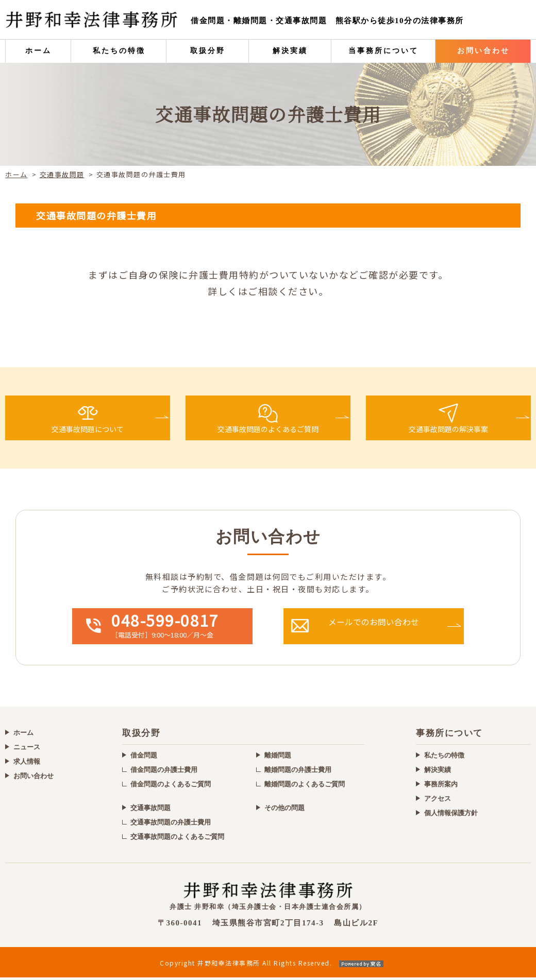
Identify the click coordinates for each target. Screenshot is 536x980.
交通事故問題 (62, 174)
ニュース (27, 749)
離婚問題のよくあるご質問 (305, 787)
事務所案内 (441, 787)
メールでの (395, 629)
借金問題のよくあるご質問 (171, 787)
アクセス (438, 801)
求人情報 (27, 763)
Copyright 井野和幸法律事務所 (268, 965)
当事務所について (383, 51)
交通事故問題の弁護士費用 (171, 825)
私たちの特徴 (119, 51)
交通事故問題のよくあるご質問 (177, 839)
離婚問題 (278, 758)
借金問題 (144, 758)
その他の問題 (284, 810)
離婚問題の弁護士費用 (298, 772)
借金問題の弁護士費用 (164, 772)
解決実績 (290, 51)
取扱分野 (208, 51)
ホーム (38, 51)
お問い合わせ (483, 51)
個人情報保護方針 (451, 815)
